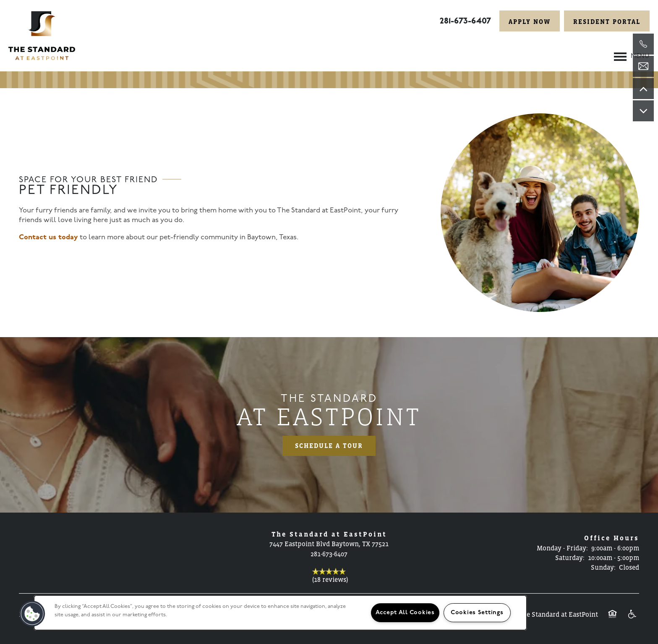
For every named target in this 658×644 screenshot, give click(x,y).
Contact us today (48, 237)
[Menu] (632, 57)
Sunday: (603, 567)
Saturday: (570, 558)
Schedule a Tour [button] (329, 446)
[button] (530, 21)
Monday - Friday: (562, 548)
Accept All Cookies (405, 613)
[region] (280, 613)
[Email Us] (643, 66)
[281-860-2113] (643, 44)
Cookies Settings (477, 613)
